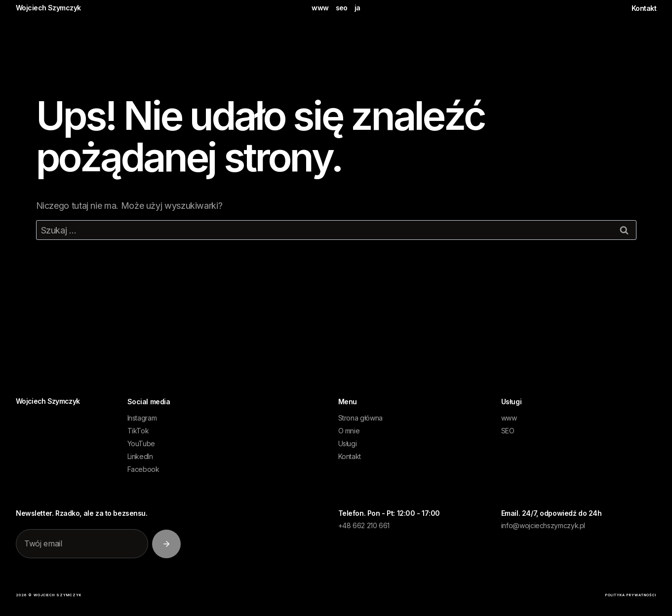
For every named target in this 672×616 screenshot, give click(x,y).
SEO (508, 431)
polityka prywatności (631, 595)
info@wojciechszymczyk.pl (543, 525)
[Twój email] (82, 544)
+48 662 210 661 (364, 525)
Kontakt (644, 8)
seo (342, 8)
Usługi (348, 443)
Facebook (143, 469)
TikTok (138, 431)
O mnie (349, 431)
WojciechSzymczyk (48, 401)
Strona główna (360, 418)
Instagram (142, 418)
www (320, 8)
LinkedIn (140, 456)
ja (357, 8)
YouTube (141, 443)
